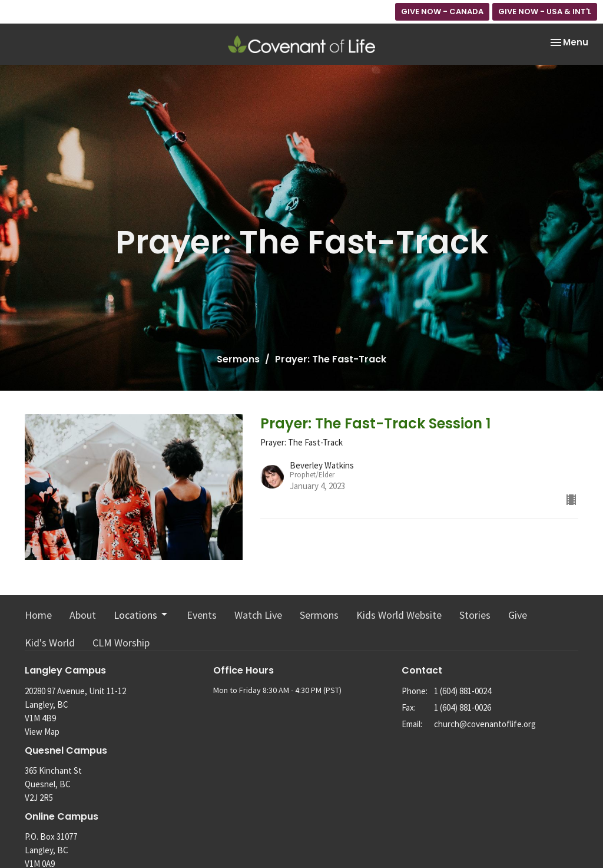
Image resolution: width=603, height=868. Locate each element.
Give (518, 615)
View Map (42, 732)
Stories (475, 615)
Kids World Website (399, 615)
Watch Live (258, 615)
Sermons (238, 359)
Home (38, 615)
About (83, 615)
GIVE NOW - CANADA (442, 11)
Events (202, 615)
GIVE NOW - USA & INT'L (545, 11)
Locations (141, 615)
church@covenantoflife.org (485, 724)
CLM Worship (121, 643)
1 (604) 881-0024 (463, 691)
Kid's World (50, 643)
